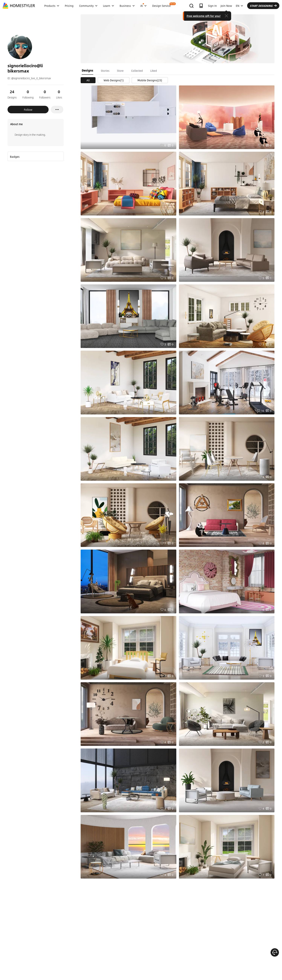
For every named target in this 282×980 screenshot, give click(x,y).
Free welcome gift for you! (204, 16)
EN (239, 6)
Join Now (226, 6)
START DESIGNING (263, 6)
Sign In (212, 6)
